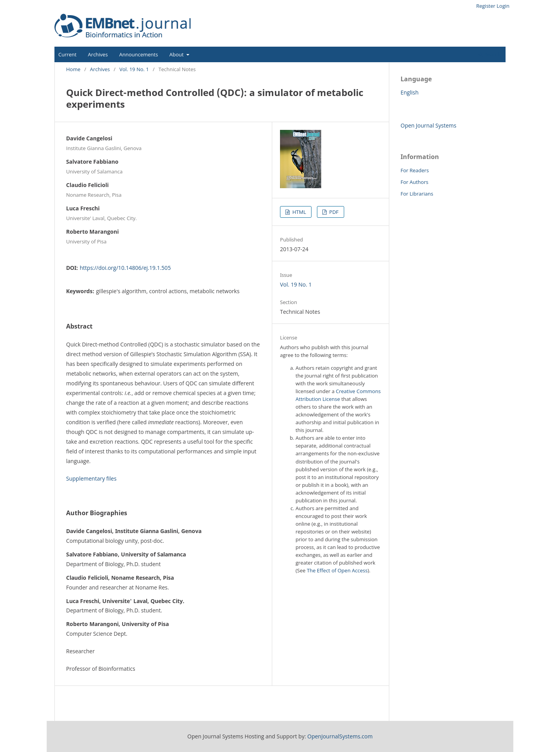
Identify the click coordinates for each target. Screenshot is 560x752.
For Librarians (417, 194)
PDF (333, 212)
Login (503, 6)
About (177, 54)
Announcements (139, 54)
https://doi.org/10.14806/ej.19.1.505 (125, 268)
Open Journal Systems (428, 125)
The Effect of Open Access (337, 570)
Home (73, 69)
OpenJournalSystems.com (340, 736)
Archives (98, 54)
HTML (298, 212)
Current (67, 54)
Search (489, 54)
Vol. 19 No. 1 (134, 69)
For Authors (414, 182)
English (409, 92)
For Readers (415, 170)
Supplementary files (91, 478)
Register (486, 6)
